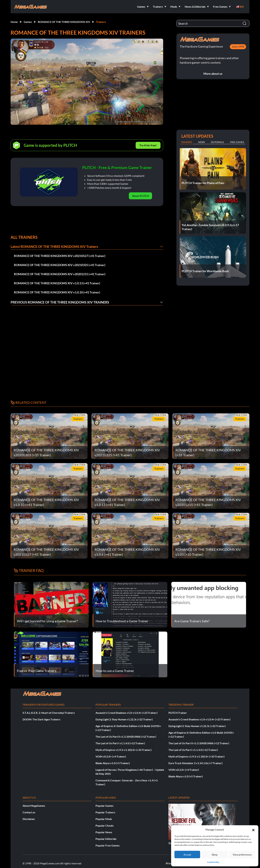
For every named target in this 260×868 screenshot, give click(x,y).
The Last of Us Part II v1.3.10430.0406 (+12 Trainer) (126, 737)
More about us (213, 74)
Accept (187, 855)
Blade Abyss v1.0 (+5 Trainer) (113, 763)
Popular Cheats (105, 826)
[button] (253, 830)
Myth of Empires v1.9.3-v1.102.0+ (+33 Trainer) (124, 750)
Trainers (101, 22)
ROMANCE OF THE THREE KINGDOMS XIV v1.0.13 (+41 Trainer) (57, 283)
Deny (215, 855)
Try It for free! (148, 145)
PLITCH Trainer (178, 713)
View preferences (242, 855)
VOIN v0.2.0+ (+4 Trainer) (111, 756)
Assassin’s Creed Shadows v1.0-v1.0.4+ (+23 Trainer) (127, 713)
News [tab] (201, 142)
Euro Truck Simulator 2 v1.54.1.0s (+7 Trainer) (195, 763)
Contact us (29, 812)
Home (14, 22)
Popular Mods (104, 819)
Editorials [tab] (217, 142)
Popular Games (104, 806)
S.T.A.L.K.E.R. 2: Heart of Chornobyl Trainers (49, 713)
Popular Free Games (108, 845)
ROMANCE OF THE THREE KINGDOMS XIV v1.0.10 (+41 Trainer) (57, 292)
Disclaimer (29, 819)
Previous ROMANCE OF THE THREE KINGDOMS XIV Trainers (60, 302)
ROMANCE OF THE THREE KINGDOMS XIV (64, 22)
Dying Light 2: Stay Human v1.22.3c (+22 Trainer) (124, 719)
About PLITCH (141, 196)
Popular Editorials (106, 839)
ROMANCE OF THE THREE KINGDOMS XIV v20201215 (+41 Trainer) (60, 274)
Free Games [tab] (237, 142)
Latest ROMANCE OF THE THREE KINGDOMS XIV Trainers (54, 247)
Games (28, 22)
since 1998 (238, 46)
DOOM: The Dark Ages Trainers (41, 719)
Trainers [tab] (187, 142)
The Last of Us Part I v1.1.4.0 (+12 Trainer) (120, 743)
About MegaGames (34, 806)
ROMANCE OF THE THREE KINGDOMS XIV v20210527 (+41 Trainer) (60, 256)
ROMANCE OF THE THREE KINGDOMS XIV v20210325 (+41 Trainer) (60, 265)
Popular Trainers (105, 812)
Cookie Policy (213, 862)
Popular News (104, 832)
